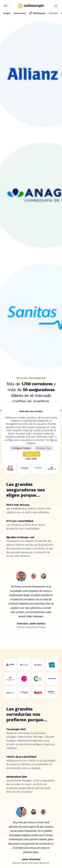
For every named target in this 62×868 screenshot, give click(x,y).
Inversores (20, 13)
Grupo (7, 13)
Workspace (37, 13)
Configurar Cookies (21, 448)
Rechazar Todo (44, 448)
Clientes (53, 13)
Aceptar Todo (31, 454)
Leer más (31, 458)
